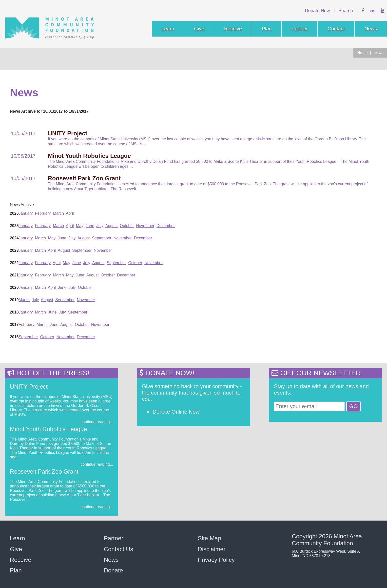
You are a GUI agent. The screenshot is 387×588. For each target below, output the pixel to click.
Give (199, 29)
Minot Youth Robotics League (48, 429)
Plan (267, 29)
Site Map (210, 538)
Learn (168, 29)
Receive (233, 29)
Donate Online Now (176, 412)
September (102, 238)
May (80, 226)
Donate (113, 570)
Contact (336, 29)
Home (362, 53)
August (112, 226)
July (100, 226)
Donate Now (317, 10)
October (127, 226)
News (371, 29)
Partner (300, 29)
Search (346, 10)
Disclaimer (212, 549)
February (43, 213)
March (58, 213)
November (145, 226)
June (90, 226)
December (166, 226)
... (145, 144)
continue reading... (97, 422)
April (70, 213)
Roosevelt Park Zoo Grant (44, 472)
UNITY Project (29, 387)
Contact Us (119, 549)
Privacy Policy (216, 560)
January (26, 213)
